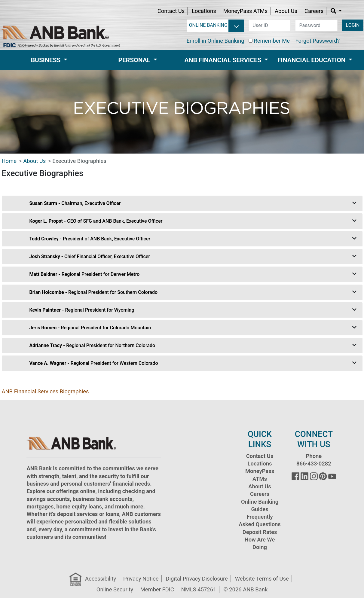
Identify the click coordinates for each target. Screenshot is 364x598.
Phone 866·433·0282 (314, 460)
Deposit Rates (260, 532)
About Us (286, 11)
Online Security (115, 589)
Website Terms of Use (262, 579)
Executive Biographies (79, 161)
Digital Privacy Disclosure (197, 579)
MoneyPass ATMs (245, 11)
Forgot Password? (317, 41)
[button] (336, 11)
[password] (316, 25)
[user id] (270, 25)
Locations (204, 11)
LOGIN (353, 25)
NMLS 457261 (199, 589)
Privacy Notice (141, 579)
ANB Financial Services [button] (224, 60)
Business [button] (47, 60)
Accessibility (101, 579)
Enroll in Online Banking (216, 41)
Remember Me (272, 41)
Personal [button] (135, 60)
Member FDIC (157, 589)
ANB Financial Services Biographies (45, 391)
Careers (314, 11)
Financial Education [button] (312, 60)
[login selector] (219, 25)
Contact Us (171, 11)
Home (9, 161)
